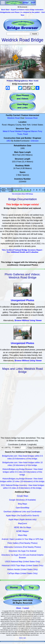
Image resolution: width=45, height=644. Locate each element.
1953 (9, 141)
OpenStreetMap (22, 508)
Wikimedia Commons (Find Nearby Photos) (23, 547)
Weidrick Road (13, 118)
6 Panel (11, 131)
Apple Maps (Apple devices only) (22, 519)
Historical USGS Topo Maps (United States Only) (22, 565)
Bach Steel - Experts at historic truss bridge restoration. (22, 10)
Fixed (25, 134)
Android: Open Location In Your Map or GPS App (22, 539)
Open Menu (3, 3)
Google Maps (22, 496)
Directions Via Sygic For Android (22, 551)
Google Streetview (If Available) (22, 500)
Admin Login (23, 638)
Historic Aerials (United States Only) (22, 569)
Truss (20, 134)
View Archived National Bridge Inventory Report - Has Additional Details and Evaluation (23, 251)
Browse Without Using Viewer (28, 320)
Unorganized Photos (22, 300)
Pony (40, 131)
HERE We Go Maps (23, 527)
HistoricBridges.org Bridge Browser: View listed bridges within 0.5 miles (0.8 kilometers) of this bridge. (22, 472)
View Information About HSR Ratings (22, 194)
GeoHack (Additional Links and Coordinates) (23, 512)
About (18, 608)
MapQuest (23, 523)
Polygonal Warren (30, 131)
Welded (18, 131)
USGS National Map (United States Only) (22, 562)
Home (14, 587)
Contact (26, 608)
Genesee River (31, 118)
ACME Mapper (22, 531)
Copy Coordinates (35, 448)
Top (31, 587)
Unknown (35, 141)
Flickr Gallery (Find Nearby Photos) (23, 543)
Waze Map (23, 535)
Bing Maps (23, 504)
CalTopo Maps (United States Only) (22, 573)
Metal (5, 131)
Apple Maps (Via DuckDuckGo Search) (22, 516)
